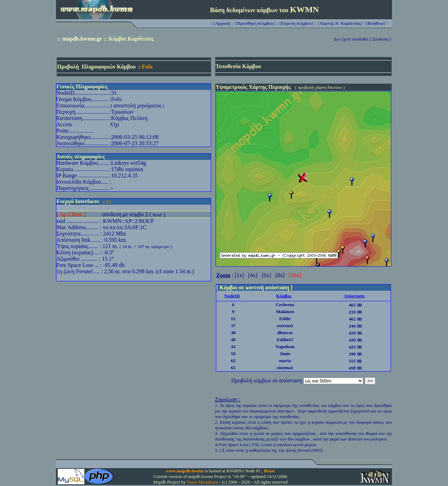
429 (352, 333)
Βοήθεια (375, 23)
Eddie (285, 319)
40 (233, 340)
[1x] (239, 275)
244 (352, 326)
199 (352, 354)
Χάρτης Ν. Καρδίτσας (340, 23)
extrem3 (285, 326)
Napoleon (285, 347)
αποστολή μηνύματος (137, 105)
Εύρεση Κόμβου (296, 23)
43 (233, 347)
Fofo (147, 67)
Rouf (157, 215)
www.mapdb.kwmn (185, 471)
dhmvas (285, 333)
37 (233, 326)
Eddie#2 (285, 340)
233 (352, 312)
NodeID (232, 296)
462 (352, 319)
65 (233, 368)
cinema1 (285, 368)
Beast (269, 471)
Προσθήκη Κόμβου (255, 23)
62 (233, 361)
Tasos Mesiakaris (203, 482)
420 (352, 340)
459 (352, 368)
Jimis (285, 354)
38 (233, 333)
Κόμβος (284, 296)
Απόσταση (354, 296)
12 (233, 319)
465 (352, 305)
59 (233, 354)
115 (352, 361)
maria (285, 361)
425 (352, 347)
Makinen (285, 312)
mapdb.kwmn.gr (82, 39)
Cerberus (285, 305)
